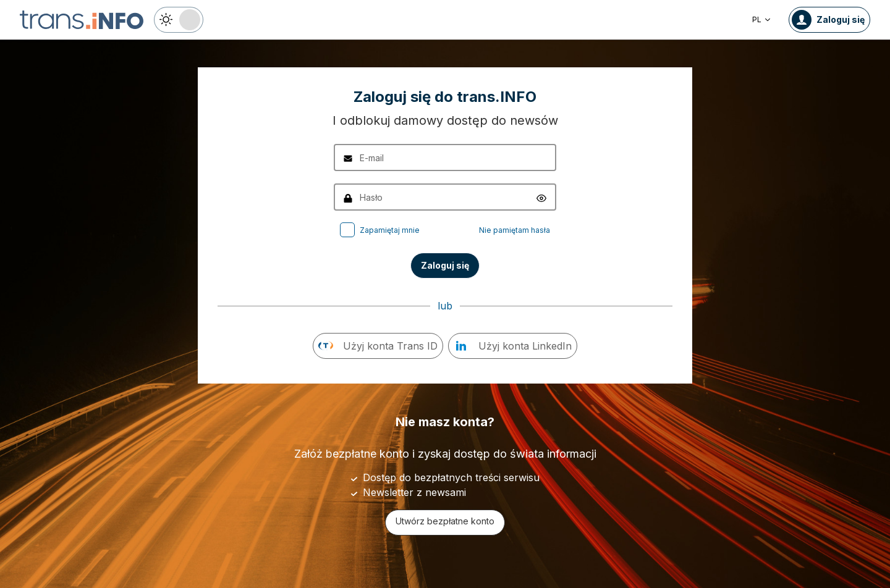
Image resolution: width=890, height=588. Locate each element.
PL (762, 19)
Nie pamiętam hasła (515, 230)
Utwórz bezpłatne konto (445, 521)
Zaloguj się (445, 265)
